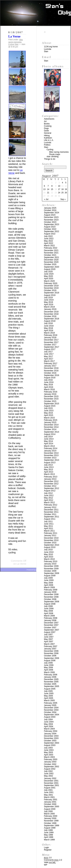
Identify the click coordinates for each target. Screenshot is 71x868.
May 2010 (48, 554)
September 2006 (52, 658)
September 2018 (52, 319)
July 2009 (48, 578)
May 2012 (48, 498)
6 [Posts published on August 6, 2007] (44, 186)
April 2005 (49, 698)
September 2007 (52, 630)
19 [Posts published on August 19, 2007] (66, 189)
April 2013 (49, 472)
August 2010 (50, 547)
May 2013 (48, 470)
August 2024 (50, 215)
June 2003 (49, 750)
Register (48, 850)
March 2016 (49, 389)
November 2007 (51, 625)
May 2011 (48, 526)
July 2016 (48, 380)
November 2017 (51, 342)
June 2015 (49, 411)
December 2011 (51, 510)
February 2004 (51, 731)
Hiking (47, 136)
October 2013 (50, 458)
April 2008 (49, 613)
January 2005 (50, 705)
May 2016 (48, 385)
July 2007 (48, 635)
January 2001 (50, 802)
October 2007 (50, 628)
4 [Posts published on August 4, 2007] (62, 183)
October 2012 (50, 486)
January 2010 (50, 564)
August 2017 (50, 349)
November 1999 (51, 821)
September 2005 (52, 686)
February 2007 (51, 646)
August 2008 (50, 604)
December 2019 (51, 286)
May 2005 (48, 696)
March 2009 (49, 587)
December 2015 (51, 396)
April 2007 (49, 642)
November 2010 (51, 540)
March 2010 (49, 559)
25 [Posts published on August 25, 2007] (62, 193)
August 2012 (50, 491)
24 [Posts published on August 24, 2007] (59, 193)
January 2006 (50, 677)
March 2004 (49, 729)
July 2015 (48, 408)
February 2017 (51, 363)
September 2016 (52, 375)
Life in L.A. (49, 140)
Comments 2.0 (53, 860)
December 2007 (51, 623)
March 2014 (49, 446)
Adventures (49, 119)
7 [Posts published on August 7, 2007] (48, 186)
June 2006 (49, 665)
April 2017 (49, 359)
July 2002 (48, 771)
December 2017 (51, 340)
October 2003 (50, 741)
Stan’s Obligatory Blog (36, 13)
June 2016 (49, 382)
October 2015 (50, 401)
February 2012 (51, 505)
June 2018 (49, 326)
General (48, 133)
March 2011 (49, 531)
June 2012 (49, 496)
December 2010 (51, 538)
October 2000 (50, 804)
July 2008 (48, 606)
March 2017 (49, 361)
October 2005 (50, 684)
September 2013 (52, 460)
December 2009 (51, 566)
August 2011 (50, 519)
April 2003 (49, 755)
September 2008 (52, 602)
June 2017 (49, 354)
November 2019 (51, 288)
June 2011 (49, 524)
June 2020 (49, 274)
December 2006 (51, 651)
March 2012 (49, 503)
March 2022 (49, 246)
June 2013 (49, 467)
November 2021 (51, 253)
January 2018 (50, 338)
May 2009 (48, 583)
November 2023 (51, 220)
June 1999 (49, 833)
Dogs (46, 128)
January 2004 (50, 734)
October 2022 (50, 229)
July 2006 (48, 663)
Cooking (48, 126)
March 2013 (49, 474)
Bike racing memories (16, 41)
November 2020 (51, 262)
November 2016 (51, 371)
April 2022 (49, 243)
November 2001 (51, 783)
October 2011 (50, 514)
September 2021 (52, 257)
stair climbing (53, 157)
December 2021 (51, 250)
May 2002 (48, 776)
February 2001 (51, 800)
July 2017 (48, 352)
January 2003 (50, 762)
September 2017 (52, 347)
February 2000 (51, 816)
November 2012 (51, 484)
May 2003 (48, 752)
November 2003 (51, 738)
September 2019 (52, 293)
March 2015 (49, 418)
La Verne (14, 36)
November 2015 (51, 399)
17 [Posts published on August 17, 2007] (59, 189)
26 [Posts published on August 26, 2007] (66, 193)
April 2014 (49, 444)
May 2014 (48, 441)
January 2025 (50, 208)
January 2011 (50, 535)
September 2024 (52, 213)
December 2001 (51, 781)
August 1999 (50, 828)
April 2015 (49, 415)
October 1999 (50, 823)
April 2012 (49, 500)
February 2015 (51, 420)
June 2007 (49, 637)
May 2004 (48, 724)
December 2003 (51, 736)
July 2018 (48, 323)
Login (46, 848)
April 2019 (49, 305)
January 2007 (50, 649)
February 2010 (51, 561)
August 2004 (50, 717)
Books (47, 124)
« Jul (46, 199)
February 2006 (51, 675)
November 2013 (51, 455)
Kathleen (48, 138)
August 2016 (50, 378)
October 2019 (50, 290)
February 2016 (51, 392)
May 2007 (48, 639)
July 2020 (48, 272)
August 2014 (50, 434)
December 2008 (51, 594)
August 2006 (50, 661)
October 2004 (50, 712)
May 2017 (48, 356)
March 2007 (49, 644)
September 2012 (52, 488)
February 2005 (51, 703)
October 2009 (50, 571)
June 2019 (49, 300)
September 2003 (52, 743)
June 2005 (49, 694)
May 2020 (48, 276)
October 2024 (50, 210)
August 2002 (50, 769)
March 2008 (49, 616)
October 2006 (50, 656)
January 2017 (50, 366)
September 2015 (52, 404)
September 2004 (52, 715)
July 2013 (48, 465)
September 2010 (52, 545)
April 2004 (49, 726)
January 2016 (50, 394)
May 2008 (48, 611)
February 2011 (51, 533)
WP (46, 865)
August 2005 (50, 689)
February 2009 (51, 590)
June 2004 (49, 722)
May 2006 (48, 668)
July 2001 (48, 790)
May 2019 (48, 302)
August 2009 (50, 576)
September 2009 (52, 573)
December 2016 (51, 368)
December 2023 (51, 217)
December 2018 (51, 312)
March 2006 (49, 672)
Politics (47, 145)
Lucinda (48, 49)
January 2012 (50, 507)
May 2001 (48, 795)
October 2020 (50, 264)
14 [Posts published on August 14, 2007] (48, 189)
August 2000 (50, 809)
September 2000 (52, 807)
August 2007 (50, 632)
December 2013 (51, 453)
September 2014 (52, 432)
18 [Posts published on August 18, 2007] (62, 189)
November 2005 (51, 682)
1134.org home (51, 47)
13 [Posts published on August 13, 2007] (44, 189)
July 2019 (48, 298)
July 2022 (48, 236)
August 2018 (50, 321)
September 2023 (52, 224)
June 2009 (49, 580)
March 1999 (49, 840)
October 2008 (50, 599)
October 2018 (50, 316)
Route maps (55, 154)
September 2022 (52, 231)
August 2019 (50, 295)
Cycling (11, 44)
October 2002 (50, 764)
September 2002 (52, 767)
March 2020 (49, 281)
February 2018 (51, 335)
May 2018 (48, 328)
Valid (50, 862)
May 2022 (48, 241)
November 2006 (51, 653)
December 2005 (51, 679)
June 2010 (49, 552)
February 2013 (51, 477)
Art (45, 121)
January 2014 (50, 451)
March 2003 (49, 757)
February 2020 (51, 283)
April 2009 (49, 585)
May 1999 (48, 835)
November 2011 (51, 512)
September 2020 (52, 267)
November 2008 (51, 597)
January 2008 (50, 620)
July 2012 (48, 493)
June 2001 (49, 792)
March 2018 (49, 333)
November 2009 (51, 569)
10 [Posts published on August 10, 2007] (59, 186)
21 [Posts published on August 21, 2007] (48, 193)
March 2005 (49, 700)
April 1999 (49, 837)
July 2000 (48, 811)
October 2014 (50, 429)
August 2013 (50, 463)
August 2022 (50, 234)
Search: (47, 164)
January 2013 (50, 479)
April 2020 (49, 279)
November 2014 (51, 427)
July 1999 (48, 830)
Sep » (63, 199)
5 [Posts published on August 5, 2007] (66, 183)
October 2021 (50, 255)
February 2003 (51, 759)
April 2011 (49, 528)
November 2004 (51, 710)
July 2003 (48, 748)
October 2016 (50, 373)
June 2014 (49, 439)
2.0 (48, 858)
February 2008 (51, 618)
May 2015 (48, 413)
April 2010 (49, 557)
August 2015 (50, 406)
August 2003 (50, 745)
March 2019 (49, 307)
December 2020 (51, 260)
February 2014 (51, 448)
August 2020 (50, 269)
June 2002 (49, 774)
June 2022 (49, 239)
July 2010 (48, 550)
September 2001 (52, 785)
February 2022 (51, 248)
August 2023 (50, 227)
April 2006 (49, 670)
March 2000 (49, 814)
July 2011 (48, 521)
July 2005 (48, 691)
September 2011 (52, 517)
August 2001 (50, 788)
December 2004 (51, 708)
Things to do (50, 159)
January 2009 (50, 592)
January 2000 (50, 818)
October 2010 (50, 543)
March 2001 (49, 797)
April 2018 (49, 331)
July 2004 (48, 719)
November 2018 (51, 314)
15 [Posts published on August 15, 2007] (52, 189)
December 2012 (51, 481)
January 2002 (50, 778)
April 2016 (49, 387)
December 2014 (51, 425)
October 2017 (50, 345)
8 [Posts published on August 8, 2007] (52, 186)
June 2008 (49, 609)
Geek (46, 131)
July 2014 (48, 437)
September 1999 (52, 826)
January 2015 (50, 422)
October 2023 (50, 222)
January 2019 (50, 309)
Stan (17, 44)
